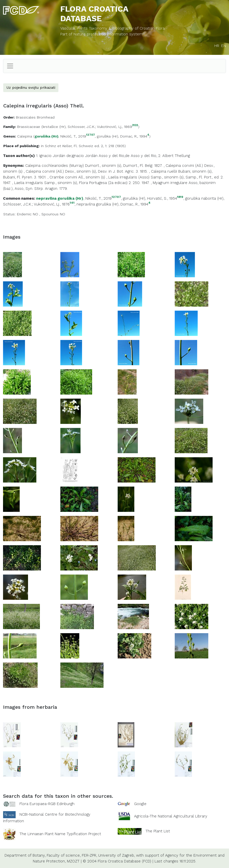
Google (140, 804)
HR (217, 46)
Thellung (182, 156)
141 (72, 203)
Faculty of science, (64, 855)
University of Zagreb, (117, 855)
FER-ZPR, (89, 855)
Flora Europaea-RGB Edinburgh (47, 804)
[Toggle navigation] (10, 66)
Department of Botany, (25, 855)
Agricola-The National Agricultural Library (171, 816)
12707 (91, 135)
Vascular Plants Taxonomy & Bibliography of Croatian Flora (112, 28)
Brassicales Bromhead (35, 117)
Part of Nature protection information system (102, 34)
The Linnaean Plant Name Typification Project (60, 834)
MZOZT (73, 861)
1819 (180, 197)
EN (224, 46)
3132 (135, 125)
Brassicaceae (29, 127)
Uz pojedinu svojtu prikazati (31, 87)
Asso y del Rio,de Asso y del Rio (128, 156)
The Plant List (158, 831)
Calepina (25, 136)
